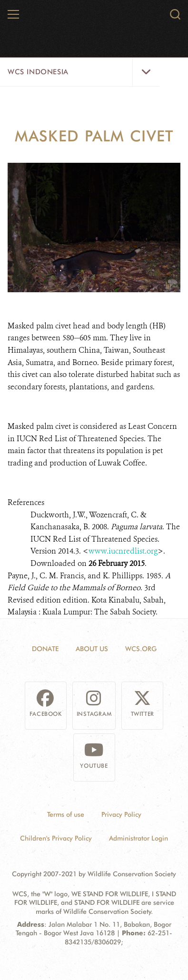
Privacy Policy (121, 814)
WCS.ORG (141, 649)
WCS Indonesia (38, 72)
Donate (45, 649)
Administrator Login (139, 838)
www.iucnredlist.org (123, 551)
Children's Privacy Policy (56, 838)
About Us (92, 649)
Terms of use (66, 814)
